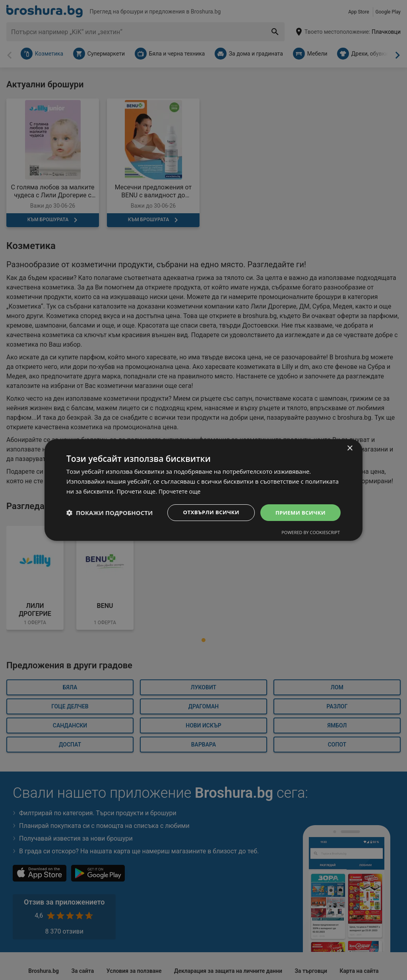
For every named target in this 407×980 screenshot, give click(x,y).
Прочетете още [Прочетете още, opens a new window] (181, 491)
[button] (110, 513)
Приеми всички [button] (299, 512)
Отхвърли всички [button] (207, 512)
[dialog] (203, 490)
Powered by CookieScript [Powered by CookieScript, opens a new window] (311, 533)
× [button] (350, 448)
